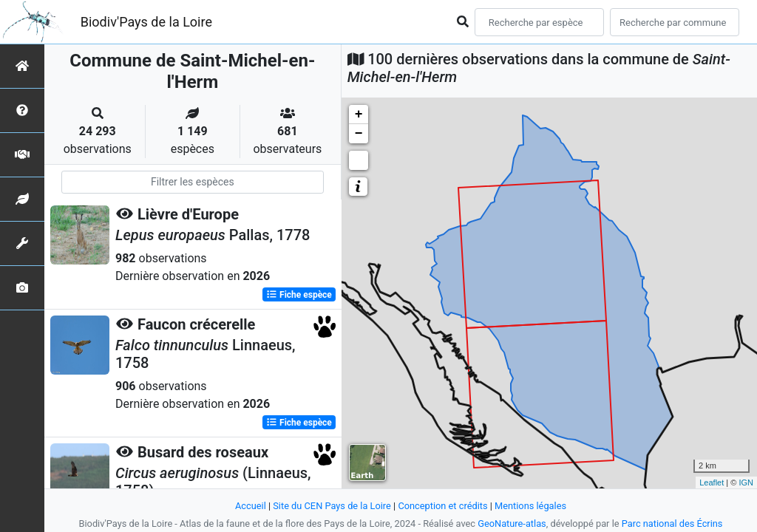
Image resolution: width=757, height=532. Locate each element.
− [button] (359, 134)
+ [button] (359, 115)
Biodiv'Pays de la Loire (146, 22)
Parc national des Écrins (672, 524)
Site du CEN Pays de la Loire (332, 506)
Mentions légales (530, 506)
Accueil (251, 506)
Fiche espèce (299, 295)
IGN (746, 482)
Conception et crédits (442, 506)
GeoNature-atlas (512, 524)
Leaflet (712, 482)
